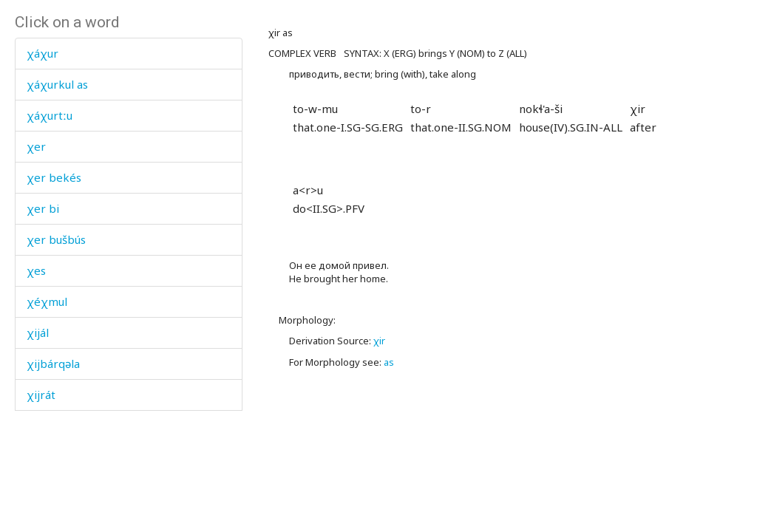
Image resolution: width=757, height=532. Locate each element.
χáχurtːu (50, 115)
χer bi (43, 208)
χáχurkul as (57, 84)
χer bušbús (56, 239)
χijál (38, 332)
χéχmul (47, 301)
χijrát (41, 395)
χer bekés (54, 177)
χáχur (43, 53)
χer (36, 146)
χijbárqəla (53, 364)
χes (36, 270)
